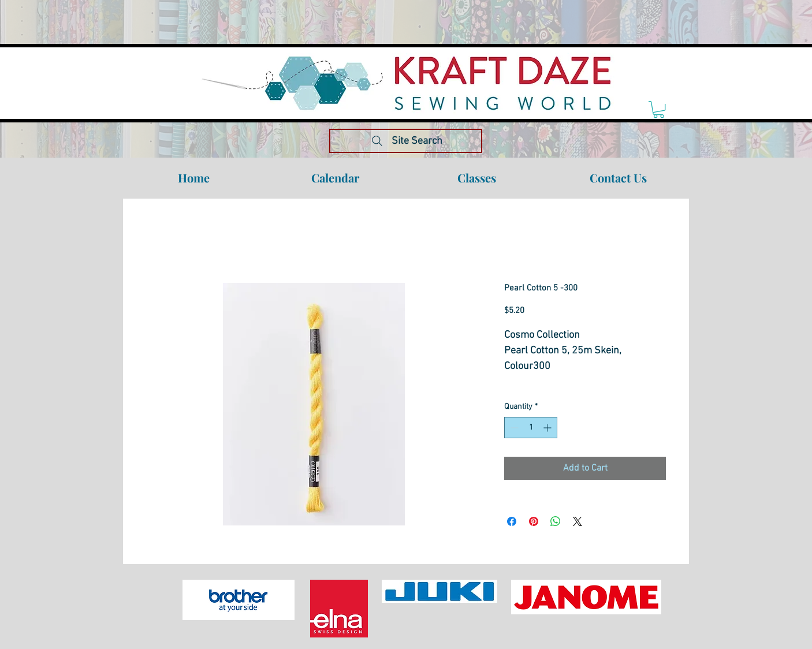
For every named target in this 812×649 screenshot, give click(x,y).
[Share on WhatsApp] (556, 521)
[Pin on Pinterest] (534, 521)
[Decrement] (513, 428)
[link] (659, 109)
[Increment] (548, 428)
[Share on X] (578, 521)
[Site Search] (406, 141)
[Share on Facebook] (512, 521)
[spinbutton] (531, 428)
